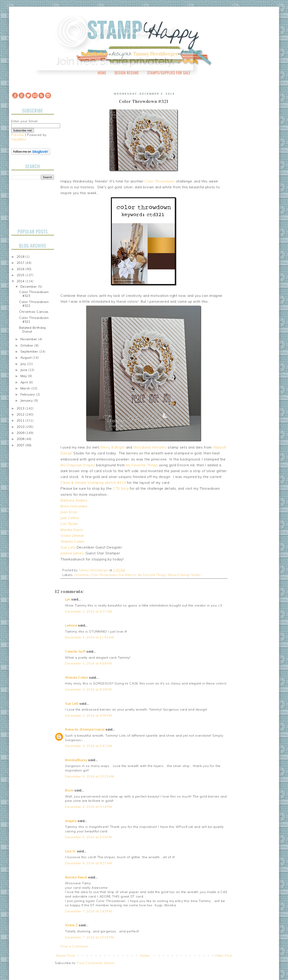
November (29, 339)
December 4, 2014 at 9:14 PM (88, 807)
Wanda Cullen (72, 541)
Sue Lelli (68, 547)
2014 (21, 281)
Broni (69, 790)
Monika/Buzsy (76, 760)
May (24, 376)
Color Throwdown (160, 181)
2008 (21, 439)
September (30, 351)
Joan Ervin (69, 512)
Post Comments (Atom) (96, 963)
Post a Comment (74, 946)
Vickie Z (71, 925)
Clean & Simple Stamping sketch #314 (93, 483)
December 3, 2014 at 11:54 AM (90, 637)
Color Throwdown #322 (34, 304)
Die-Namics (127, 575)
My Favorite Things (142, 465)
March (26, 388)
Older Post (223, 956)
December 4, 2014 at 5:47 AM (89, 746)
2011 (21, 420)
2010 (21, 427)
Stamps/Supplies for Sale (169, 73)
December (29, 287)
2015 (21, 275)
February (28, 394)
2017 (21, 263)
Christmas (82, 575)
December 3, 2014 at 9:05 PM (88, 716)
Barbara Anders (74, 500)
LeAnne (71, 625)
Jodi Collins (70, 518)
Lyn (68, 599)
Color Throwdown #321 (34, 320)
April (25, 382)
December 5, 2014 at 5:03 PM (88, 837)
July (24, 364)
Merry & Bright (113, 447)
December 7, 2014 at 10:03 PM (89, 937)
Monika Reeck (76, 877)
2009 (21, 433)
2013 (21, 408)
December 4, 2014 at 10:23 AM (90, 776)
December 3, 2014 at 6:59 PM (88, 663)
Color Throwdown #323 (34, 294)
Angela (71, 821)
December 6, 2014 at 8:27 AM (89, 863)
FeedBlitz (19, 139)
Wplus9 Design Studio (184, 575)
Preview (18, 135)
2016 (21, 269)
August (27, 358)
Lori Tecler (69, 524)
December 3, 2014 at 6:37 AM (89, 611)
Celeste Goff (75, 651)
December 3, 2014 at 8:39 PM (88, 689)
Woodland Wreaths (150, 447)
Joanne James (72, 553)
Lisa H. (70, 851)
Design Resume (127, 73)
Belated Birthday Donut (33, 330)
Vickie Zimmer (72, 536)
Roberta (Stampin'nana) (85, 729)
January (27, 400)
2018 (21, 257)
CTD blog (121, 488)
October (28, 345)
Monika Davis (72, 530)
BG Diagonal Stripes (78, 465)
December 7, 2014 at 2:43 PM (88, 911)
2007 (21, 445)
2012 (21, 414)
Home (102, 73)
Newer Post (65, 956)
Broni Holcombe (74, 506)
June (25, 370)
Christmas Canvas (34, 312)
